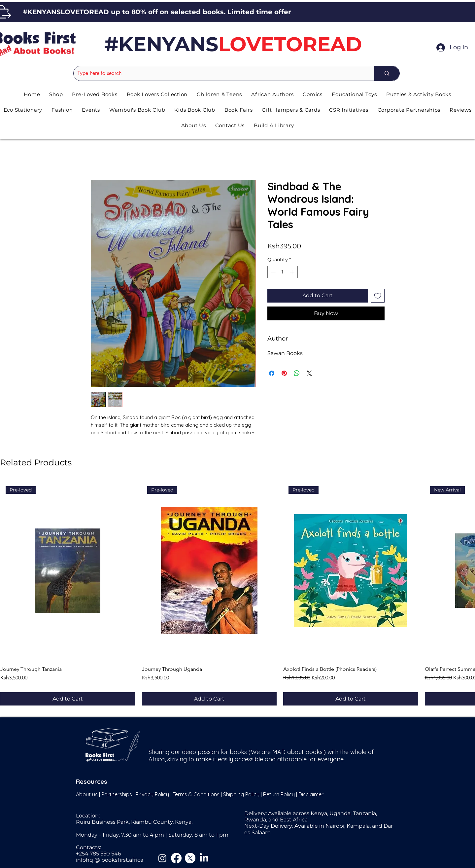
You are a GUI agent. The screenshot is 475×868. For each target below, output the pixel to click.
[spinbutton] (283, 272)
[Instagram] (162, 858)
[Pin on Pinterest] (284, 373)
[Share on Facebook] (272, 373)
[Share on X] (309, 373)
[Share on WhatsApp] (297, 373)
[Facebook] (176, 858)
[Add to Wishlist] (378, 296)
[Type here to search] (219, 73)
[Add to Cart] (68, 699)
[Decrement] (272, 272)
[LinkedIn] (204, 858)
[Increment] (293, 272)
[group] (237, 593)
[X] (190, 858)
